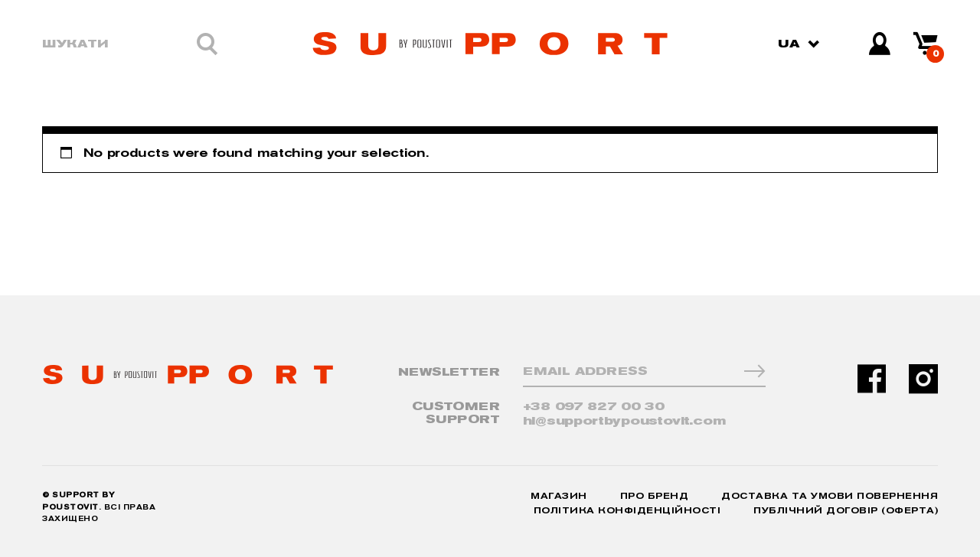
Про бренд (655, 496)
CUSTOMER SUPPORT (456, 413)
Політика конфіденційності (627, 511)
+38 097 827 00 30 (594, 407)
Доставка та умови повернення (830, 496)
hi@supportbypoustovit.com (624, 421)
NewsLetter (449, 372)
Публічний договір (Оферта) (846, 511)
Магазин (559, 496)
